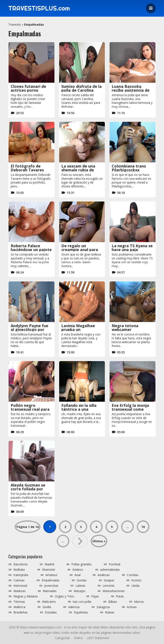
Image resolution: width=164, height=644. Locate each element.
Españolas (81, 612)
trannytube (21, 575)
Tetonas (19, 602)
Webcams (49, 602)
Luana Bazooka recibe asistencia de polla (131, 90)
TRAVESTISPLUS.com (41, 8)
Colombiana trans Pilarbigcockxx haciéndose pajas (129, 170)
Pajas (95, 596)
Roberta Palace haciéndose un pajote (31, 248)
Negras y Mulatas (26, 596)
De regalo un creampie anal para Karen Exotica (80, 250)
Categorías (62, 638)
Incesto (136, 580)
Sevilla (47, 607)
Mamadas (50, 591)
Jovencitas (51, 586)
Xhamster (49, 570)
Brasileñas (21, 612)
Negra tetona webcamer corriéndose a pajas (130, 329)
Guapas (109, 580)
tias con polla (82, 602)
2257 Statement (98, 638)
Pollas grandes (81, 564)
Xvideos (78, 570)
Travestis (15, 24)
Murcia (139, 602)
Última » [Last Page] (99, 541)
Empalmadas (51, 580)
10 (143, 527)
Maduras (20, 591)
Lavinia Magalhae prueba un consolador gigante (80, 329)
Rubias (110, 612)
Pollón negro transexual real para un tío (30, 409)
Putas (120, 596)
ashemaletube (110, 570)
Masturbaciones (114, 591)
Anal (78, 575)
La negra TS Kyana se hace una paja (132, 248)
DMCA (78, 638)
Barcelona (20, 564)
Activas (132, 607)
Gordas (82, 580)
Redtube (19, 570)
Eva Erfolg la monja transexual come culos (130, 409)
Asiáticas (104, 575)
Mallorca (19, 607)
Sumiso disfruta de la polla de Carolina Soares (81, 90)
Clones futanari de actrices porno (28, 88)
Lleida (135, 586)
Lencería (108, 586)
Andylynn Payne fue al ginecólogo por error (29, 329)
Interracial (20, 586)
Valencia (74, 607)
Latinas (80, 586)
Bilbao (113, 602)
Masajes (80, 591)
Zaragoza (103, 607)
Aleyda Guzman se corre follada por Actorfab (28, 489)
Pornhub (115, 564)
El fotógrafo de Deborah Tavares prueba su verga (27, 170)
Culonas (19, 580)
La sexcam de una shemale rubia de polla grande (78, 170)
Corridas (133, 575)
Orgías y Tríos (64, 596)
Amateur (51, 575)
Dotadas (51, 612)
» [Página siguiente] (80, 541)
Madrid (49, 564)
